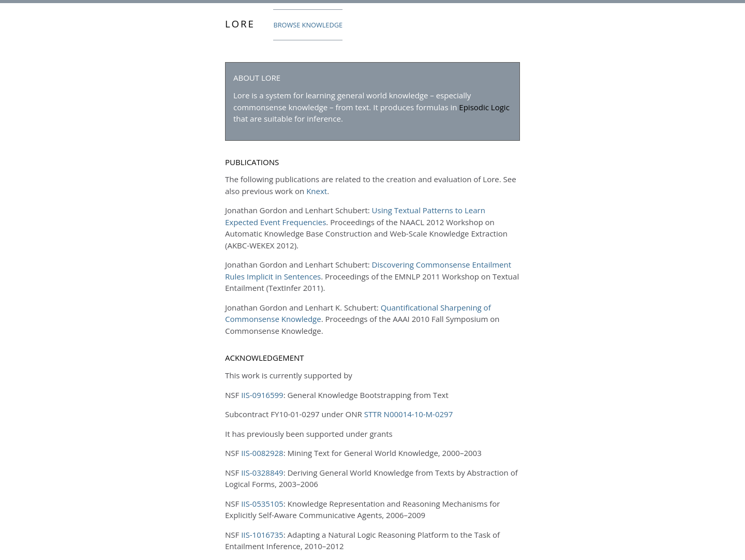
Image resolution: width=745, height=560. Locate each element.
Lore (240, 24)
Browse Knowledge (308, 25)
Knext (317, 191)
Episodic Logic (484, 107)
